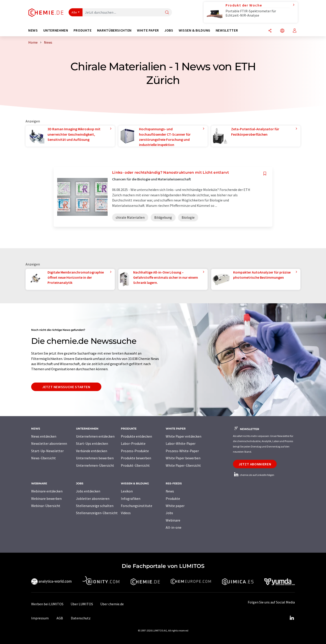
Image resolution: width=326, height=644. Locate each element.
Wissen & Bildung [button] (195, 30)
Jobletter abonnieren (93, 499)
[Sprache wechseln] (282, 31)
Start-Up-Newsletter (47, 451)
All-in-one (174, 527)
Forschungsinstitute (137, 506)
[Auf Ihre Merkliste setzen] (265, 174)
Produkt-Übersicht (135, 465)
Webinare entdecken (47, 491)
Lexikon (127, 491)
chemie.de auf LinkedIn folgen (254, 475)
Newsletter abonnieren (49, 443)
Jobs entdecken (88, 491)
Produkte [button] (83, 30)
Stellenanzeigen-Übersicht (97, 513)
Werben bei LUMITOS (47, 604)
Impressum (40, 618)
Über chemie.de (112, 604)
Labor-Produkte (133, 443)
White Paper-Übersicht (183, 465)
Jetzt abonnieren (255, 464)
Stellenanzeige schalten (95, 506)
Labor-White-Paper (181, 443)
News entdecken (44, 436)
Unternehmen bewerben (95, 458)
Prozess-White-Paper (182, 451)
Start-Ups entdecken (92, 443)
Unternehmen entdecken (95, 436)
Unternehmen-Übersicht (95, 465)
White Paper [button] (148, 30)
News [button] (33, 30)
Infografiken (131, 499)
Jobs (169, 513)
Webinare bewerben (46, 499)
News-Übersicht (43, 458)
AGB (60, 618)
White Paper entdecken (184, 436)
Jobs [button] (169, 30)
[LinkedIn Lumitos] (292, 618)
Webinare (173, 520)
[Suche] (167, 13)
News (170, 491)
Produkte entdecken (136, 436)
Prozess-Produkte (135, 451)
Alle (74, 12)
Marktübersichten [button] (114, 30)
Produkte (173, 499)
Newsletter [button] (227, 30)
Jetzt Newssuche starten (66, 387)
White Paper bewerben (183, 458)
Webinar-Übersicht (46, 506)
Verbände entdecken (92, 451)
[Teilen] (270, 31)
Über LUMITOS (82, 604)
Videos (126, 513)
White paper (175, 506)
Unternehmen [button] (56, 30)
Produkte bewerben (136, 458)
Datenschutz (81, 618)
